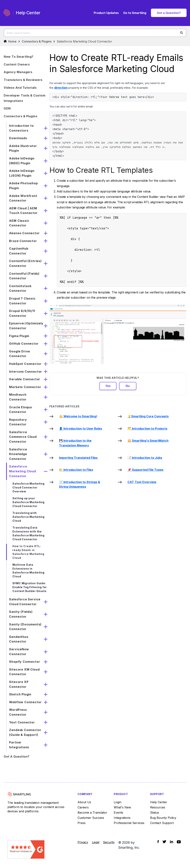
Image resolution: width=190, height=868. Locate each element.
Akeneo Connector (24, 233)
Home (10, 41)
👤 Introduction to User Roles (81, 429)
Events (118, 813)
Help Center (159, 802)
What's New (122, 807)
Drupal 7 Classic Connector (22, 301)
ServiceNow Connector (19, 652)
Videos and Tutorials (20, 88)
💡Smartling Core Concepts (148, 416)
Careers (83, 807)
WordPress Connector (18, 712)
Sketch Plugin (20, 694)
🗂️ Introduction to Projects (147, 429)
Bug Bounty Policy (163, 818)
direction (61, 88)
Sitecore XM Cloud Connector (24, 672)
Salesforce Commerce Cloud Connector (23, 437)
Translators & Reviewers (23, 80)
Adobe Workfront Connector (23, 198)
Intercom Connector (26, 372)
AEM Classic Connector (19, 223)
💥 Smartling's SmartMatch (148, 441)
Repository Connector (18, 422)
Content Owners (17, 64)
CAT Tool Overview (142, 482)
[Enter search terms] (95, 33)
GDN (7, 108)
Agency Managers (18, 72)
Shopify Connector (24, 662)
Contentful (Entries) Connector (25, 263)
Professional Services (129, 823)
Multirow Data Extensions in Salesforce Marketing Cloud (28, 571)
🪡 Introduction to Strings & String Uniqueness (80, 484)
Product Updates (106, 13)
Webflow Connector (25, 702)
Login (118, 802)
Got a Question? (169, 13)
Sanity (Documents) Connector (25, 627)
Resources (158, 807)
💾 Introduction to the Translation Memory (75, 443)
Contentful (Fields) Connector (24, 276)
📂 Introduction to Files (76, 470)
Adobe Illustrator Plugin (23, 148)
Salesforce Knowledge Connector (18, 454)
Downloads (18, 138)
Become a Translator (92, 813)
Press (82, 823)
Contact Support (162, 823)
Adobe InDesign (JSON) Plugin (22, 173)
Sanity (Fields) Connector (21, 614)
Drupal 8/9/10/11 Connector (22, 313)
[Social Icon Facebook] (158, 842)
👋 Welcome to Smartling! (78, 416)
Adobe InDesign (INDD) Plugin (22, 161)
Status (155, 813)
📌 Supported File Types (145, 470)
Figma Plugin (19, 336)
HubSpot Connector (25, 364)
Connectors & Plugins (37, 41)
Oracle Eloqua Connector (21, 410)
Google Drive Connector (20, 354)
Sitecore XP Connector (19, 684)
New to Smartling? (19, 57)
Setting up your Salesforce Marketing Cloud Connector (28, 502)
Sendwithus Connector (19, 639)
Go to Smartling (135, 13)
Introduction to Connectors (21, 128)
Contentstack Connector (20, 288)
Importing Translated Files (78, 458)
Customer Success (91, 818)
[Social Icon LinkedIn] (172, 842)
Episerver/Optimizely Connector (26, 326)
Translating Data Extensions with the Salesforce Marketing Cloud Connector (28, 533)
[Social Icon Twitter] (164, 842)
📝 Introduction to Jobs (145, 458)
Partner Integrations (19, 745)
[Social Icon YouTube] (179, 842)
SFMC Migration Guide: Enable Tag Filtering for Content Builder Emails (30, 587)
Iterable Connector (25, 379)
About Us (84, 802)
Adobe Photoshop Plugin (23, 186)
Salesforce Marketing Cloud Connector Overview (28, 487)
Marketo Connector (25, 387)
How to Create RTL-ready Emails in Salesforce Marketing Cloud (28, 552)
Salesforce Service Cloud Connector (25, 602)
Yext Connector (22, 722)
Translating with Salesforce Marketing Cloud (28, 517)
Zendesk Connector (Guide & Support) (25, 732)
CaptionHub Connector (19, 251)
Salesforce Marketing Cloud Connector (84, 41)
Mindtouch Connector (18, 397)
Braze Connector (23, 241)
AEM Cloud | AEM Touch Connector (23, 211)
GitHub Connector (24, 344)
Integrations (122, 818)
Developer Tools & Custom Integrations (24, 98)
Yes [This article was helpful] (108, 386)
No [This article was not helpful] (128, 386)
